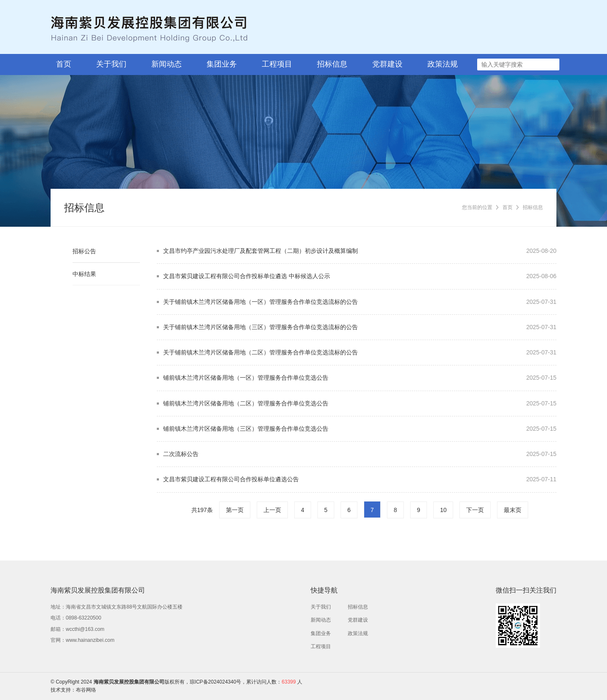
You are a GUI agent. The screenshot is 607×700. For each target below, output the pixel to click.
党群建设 (387, 64)
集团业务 (222, 64)
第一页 (235, 510)
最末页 (513, 510)
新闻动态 (167, 64)
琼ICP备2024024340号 (216, 682)
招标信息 (332, 64)
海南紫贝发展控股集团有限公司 (129, 682)
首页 (64, 64)
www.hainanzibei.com (90, 640)
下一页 (475, 510)
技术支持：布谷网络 (73, 690)
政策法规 (443, 64)
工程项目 (277, 64)
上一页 (272, 510)
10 (443, 510)
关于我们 (111, 64)
